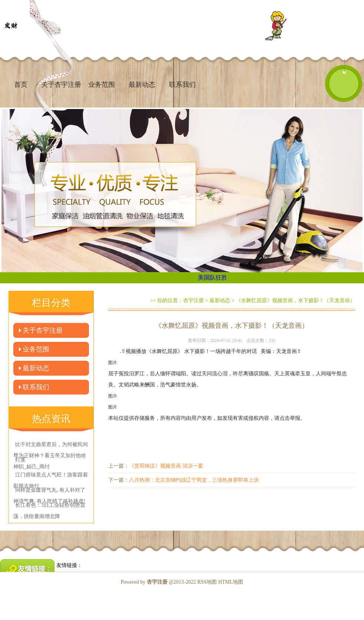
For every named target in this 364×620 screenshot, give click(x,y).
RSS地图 (207, 582)
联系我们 (182, 85)
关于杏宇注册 (43, 330)
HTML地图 (231, 582)
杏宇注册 (193, 301)
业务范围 (102, 85)
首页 (21, 85)
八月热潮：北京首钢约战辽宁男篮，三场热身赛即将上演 (194, 480)
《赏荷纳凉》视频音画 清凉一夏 (166, 466)
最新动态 (142, 85)
